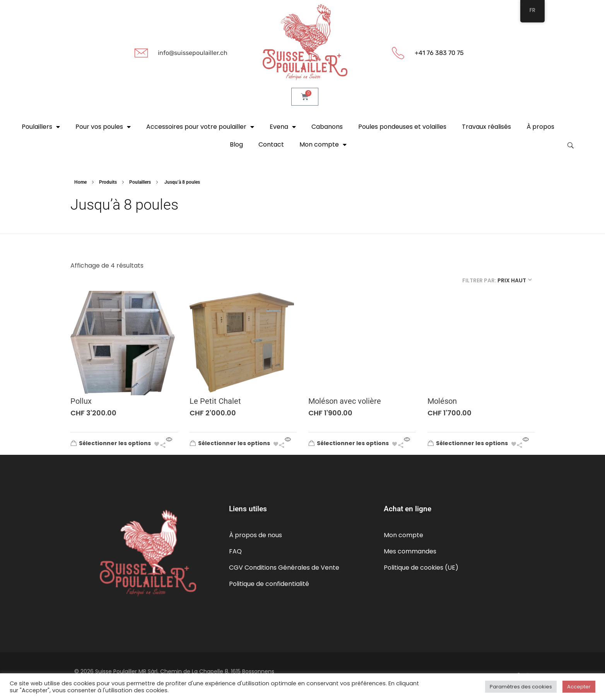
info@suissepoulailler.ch (193, 53)
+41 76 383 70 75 (439, 53)
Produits (108, 182)
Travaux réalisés (486, 127)
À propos (540, 127)
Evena (283, 127)
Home (80, 182)
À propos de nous (256, 535)
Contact (271, 144)
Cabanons (327, 127)
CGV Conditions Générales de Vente (284, 568)
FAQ (235, 551)
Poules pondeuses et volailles (402, 127)
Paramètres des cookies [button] (521, 687)
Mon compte (323, 145)
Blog (236, 144)
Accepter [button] (579, 687)
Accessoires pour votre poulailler (200, 127)
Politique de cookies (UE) (421, 568)
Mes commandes (410, 551)
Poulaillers (41, 127)
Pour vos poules (103, 127)
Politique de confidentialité (269, 584)
